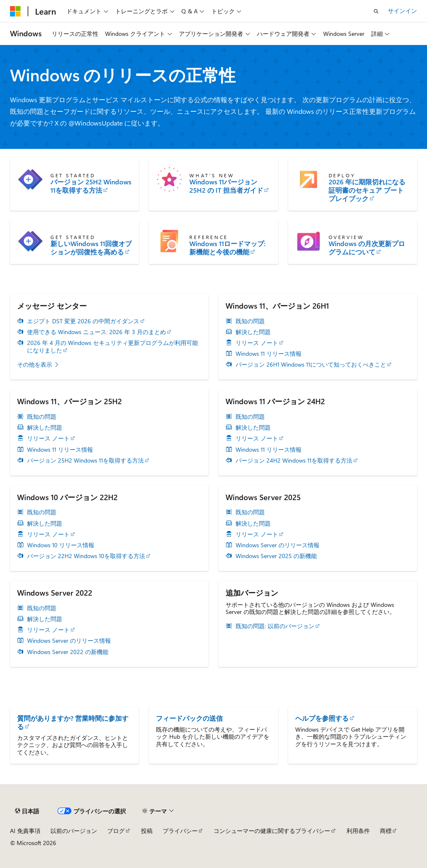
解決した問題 (253, 332)
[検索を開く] (376, 11)
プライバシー (180, 831)
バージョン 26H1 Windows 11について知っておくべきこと (311, 365)
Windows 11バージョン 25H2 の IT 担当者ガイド (226, 186)
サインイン (402, 11)
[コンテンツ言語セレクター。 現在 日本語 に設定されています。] (27, 811)
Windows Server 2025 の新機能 (276, 556)
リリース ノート (257, 343)
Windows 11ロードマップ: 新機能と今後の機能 (227, 248)
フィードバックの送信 (189, 718)
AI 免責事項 (25, 831)
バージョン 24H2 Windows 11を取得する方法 (294, 460)
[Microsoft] (15, 11)
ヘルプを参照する (322, 718)
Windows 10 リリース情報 (61, 545)
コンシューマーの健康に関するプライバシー (272, 831)
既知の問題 (250, 321)
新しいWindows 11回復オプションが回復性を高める (91, 248)
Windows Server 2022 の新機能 (68, 652)
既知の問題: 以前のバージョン (275, 626)
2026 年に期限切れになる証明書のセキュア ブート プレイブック (367, 190)
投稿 (147, 831)
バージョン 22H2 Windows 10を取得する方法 (86, 556)
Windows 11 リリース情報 (269, 354)
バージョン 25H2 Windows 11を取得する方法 (91, 186)
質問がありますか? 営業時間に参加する (73, 722)
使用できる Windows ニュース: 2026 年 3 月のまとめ (97, 332)
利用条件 (358, 831)
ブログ (116, 831)
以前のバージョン (74, 831)
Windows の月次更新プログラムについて (367, 248)
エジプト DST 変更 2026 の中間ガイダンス (83, 321)
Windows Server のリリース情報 (278, 545)
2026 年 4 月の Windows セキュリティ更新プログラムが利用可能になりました (113, 347)
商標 (386, 831)
